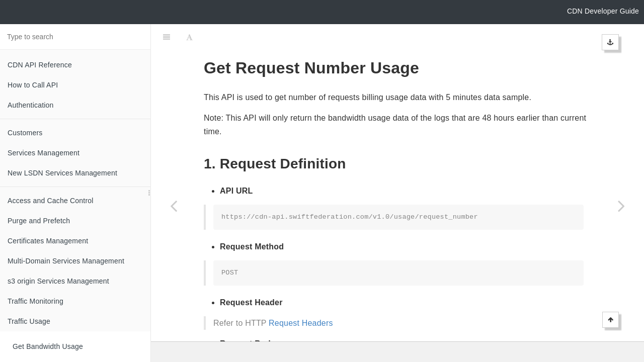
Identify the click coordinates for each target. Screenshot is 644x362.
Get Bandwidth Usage (48, 346)
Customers (25, 133)
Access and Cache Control (51, 201)
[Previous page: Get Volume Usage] (174, 206)
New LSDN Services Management (62, 173)
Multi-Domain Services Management (66, 261)
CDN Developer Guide (603, 11)
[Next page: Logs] (621, 206)
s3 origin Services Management (58, 281)
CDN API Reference (40, 65)
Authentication (31, 105)
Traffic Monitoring (35, 301)
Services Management (44, 153)
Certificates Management (48, 241)
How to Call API (33, 85)
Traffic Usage (29, 321)
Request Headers (301, 298)
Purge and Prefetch (39, 221)
